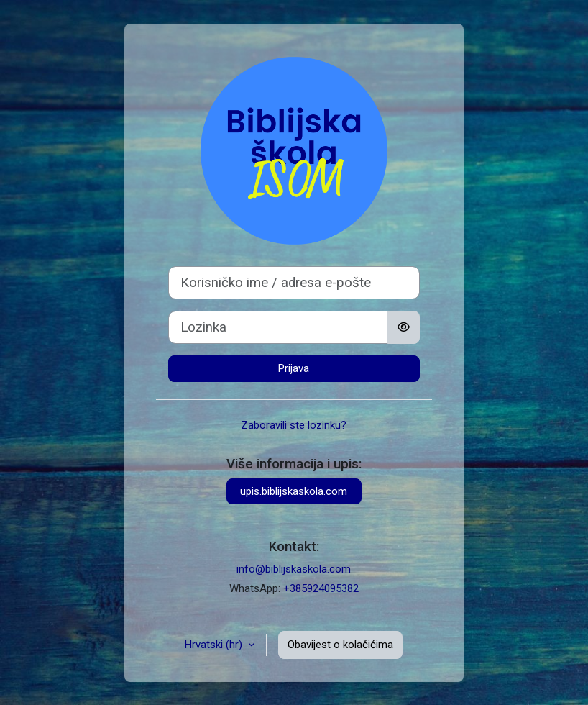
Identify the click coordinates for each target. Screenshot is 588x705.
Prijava (294, 368)
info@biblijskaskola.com (294, 569)
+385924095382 (321, 588)
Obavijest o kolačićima (340, 645)
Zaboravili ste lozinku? (294, 425)
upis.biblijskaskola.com (294, 491)
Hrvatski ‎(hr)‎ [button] (215, 645)
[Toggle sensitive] (404, 327)
